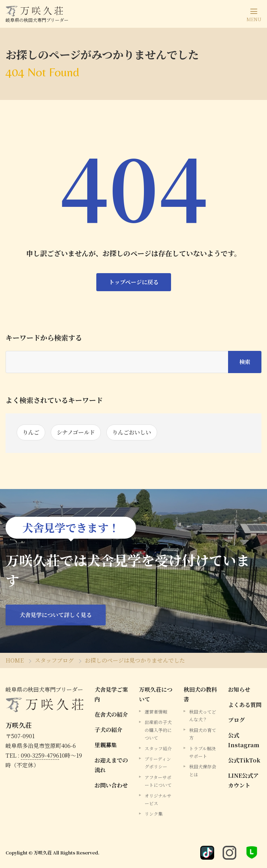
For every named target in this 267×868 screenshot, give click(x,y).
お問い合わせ (111, 785)
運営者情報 (156, 712)
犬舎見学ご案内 (111, 694)
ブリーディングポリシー (158, 763)
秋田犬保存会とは (203, 770)
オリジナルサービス (158, 799)
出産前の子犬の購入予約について (158, 730)
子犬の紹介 (108, 730)
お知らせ (239, 689)
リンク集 (154, 814)
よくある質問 (245, 705)
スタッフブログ (54, 660)
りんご (31, 432)
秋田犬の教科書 (200, 694)
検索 (245, 362)
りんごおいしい (132, 432)
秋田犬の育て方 (203, 734)
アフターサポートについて (158, 781)
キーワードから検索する (44, 338)
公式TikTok (244, 760)
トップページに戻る (134, 282)
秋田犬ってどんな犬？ (203, 715)
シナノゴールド (76, 432)
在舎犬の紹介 (111, 714)
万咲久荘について (156, 694)
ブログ (236, 720)
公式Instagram (244, 740)
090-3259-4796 (40, 755)
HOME (15, 660)
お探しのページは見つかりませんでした (135, 660)
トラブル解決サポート (203, 752)
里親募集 (106, 745)
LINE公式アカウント (243, 780)
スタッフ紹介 (158, 748)
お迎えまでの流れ (111, 765)
